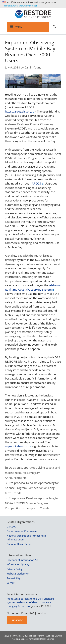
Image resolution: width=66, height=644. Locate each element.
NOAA (14, 636)
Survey (11, 583)
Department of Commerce (22, 531)
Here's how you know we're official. (20, 6)
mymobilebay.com (18, 446)
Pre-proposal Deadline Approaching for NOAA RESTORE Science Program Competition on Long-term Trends (32, 503)
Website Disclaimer (18, 574)
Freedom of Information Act (23, 560)
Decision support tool (23, 468)
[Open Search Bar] (54, 27)
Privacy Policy (15, 569)
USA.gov (11, 526)
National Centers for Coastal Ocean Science (33, 639)
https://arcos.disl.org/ (20, 111)
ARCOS (38, 183)
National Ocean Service (20, 544)
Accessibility (14, 578)
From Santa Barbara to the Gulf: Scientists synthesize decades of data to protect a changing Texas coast (31, 602)
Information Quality (18, 564)
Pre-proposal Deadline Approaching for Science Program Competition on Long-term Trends (32, 488)
